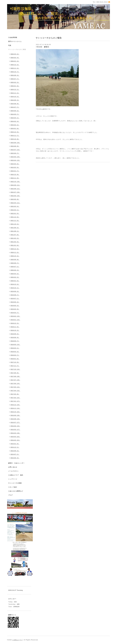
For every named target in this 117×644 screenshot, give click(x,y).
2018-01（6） (15, 359)
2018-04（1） (15, 348)
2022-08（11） (15, 189)
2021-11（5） (15, 221)
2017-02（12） (15, 398)
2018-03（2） (15, 352)
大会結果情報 (13, 37)
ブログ (10, 495)
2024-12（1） (15, 89)
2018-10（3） (15, 330)
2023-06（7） (15, 153)
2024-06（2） (15, 111)
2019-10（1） (15, 288)
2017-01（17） (15, 401)
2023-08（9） (15, 146)
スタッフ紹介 (13, 487)
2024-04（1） (15, 118)
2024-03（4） (15, 121)
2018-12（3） (15, 323)
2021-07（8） (15, 235)
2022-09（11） (15, 185)
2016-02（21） (15, 440)
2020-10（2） (15, 256)
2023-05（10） (15, 157)
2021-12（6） (15, 217)
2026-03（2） (15, 54)
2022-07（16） (15, 192)
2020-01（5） (15, 281)
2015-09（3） (15, 451)
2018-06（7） (15, 341)
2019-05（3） (15, 306)
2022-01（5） (15, 213)
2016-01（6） (15, 444)
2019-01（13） (15, 320)
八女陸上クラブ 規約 (16, 475)
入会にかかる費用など (16, 491)
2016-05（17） (15, 430)
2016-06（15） (15, 426)
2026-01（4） (15, 61)
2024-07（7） (15, 107)
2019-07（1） (15, 298)
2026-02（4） (15, 58)
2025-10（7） (15, 72)
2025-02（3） (15, 82)
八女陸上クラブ (17, 640)
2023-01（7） (15, 171)
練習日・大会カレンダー (16, 463)
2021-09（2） (15, 228)
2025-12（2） (15, 65)
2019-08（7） (15, 295)
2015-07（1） (15, 454)
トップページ (13, 479)
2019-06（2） (15, 302)
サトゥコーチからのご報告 (17, 49)
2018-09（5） (15, 334)
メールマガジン (13, 471)
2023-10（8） (15, 139)
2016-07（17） (15, 422)
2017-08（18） (15, 376)
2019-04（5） (15, 309)
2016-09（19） (15, 415)
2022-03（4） (15, 206)
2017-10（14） (15, 369)
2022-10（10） (15, 182)
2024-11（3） (15, 93)
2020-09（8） (15, 259)
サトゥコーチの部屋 (15, 483)
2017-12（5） (15, 362)
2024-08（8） (15, 104)
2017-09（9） (15, 373)
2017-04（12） (15, 391)
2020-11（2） (15, 252)
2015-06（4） (15, 458)
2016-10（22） (15, 412)
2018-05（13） (15, 345)
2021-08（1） (15, 231)
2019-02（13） (15, 316)
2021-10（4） (15, 224)
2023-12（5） (15, 132)
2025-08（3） (15, 75)
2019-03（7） (15, 313)
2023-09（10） (15, 143)
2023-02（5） (15, 167)
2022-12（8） (15, 174)
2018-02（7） (15, 355)
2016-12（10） (15, 405)
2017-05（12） (15, 387)
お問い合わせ (13, 467)
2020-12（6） (15, 249)
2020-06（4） (15, 270)
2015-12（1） (15, 447)
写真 (10, 45)
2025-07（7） (15, 79)
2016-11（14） (15, 408)
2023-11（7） (15, 136)
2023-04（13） (15, 160)
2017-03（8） (15, 394)
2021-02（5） (15, 242)
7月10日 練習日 (43, 47)
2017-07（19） (15, 380)
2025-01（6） (15, 86)
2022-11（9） (15, 178)
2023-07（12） (15, 150)
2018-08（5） (15, 337)
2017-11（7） (15, 366)
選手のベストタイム (15, 41)
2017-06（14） (15, 383)
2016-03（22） (15, 437)
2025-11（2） (15, 68)
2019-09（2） (15, 291)
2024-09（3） (15, 100)
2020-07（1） (15, 267)
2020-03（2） (15, 274)
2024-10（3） (15, 97)
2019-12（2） (15, 284)
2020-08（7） (15, 263)
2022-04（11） (15, 203)
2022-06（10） (15, 196)
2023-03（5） (15, 164)
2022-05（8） (15, 199)
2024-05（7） (15, 114)
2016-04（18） (15, 433)
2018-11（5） (15, 327)
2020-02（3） (15, 277)
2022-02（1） (15, 210)
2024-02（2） (15, 125)
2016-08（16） (15, 419)
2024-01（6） (15, 128)
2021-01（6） (15, 245)
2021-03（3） (15, 238)
